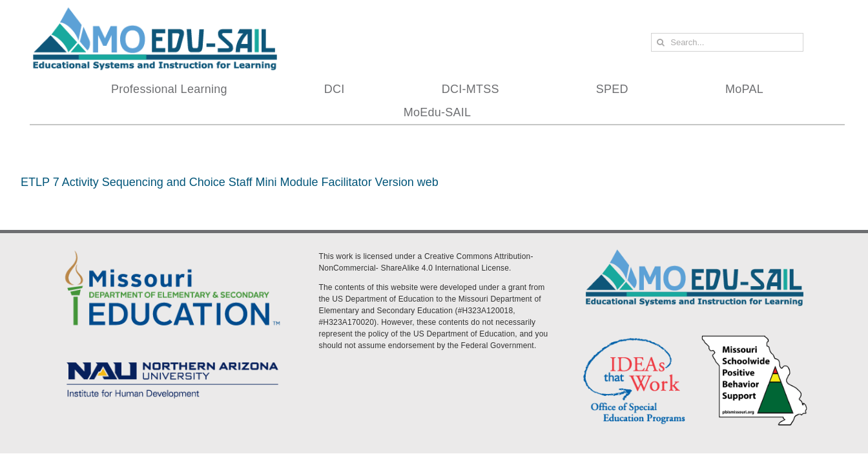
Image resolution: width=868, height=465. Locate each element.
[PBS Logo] (755, 338)
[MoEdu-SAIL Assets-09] (172, 358)
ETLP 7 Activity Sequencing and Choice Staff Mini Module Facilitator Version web (230, 182)
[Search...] (727, 42)
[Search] (660, 42)
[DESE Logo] (172, 249)
